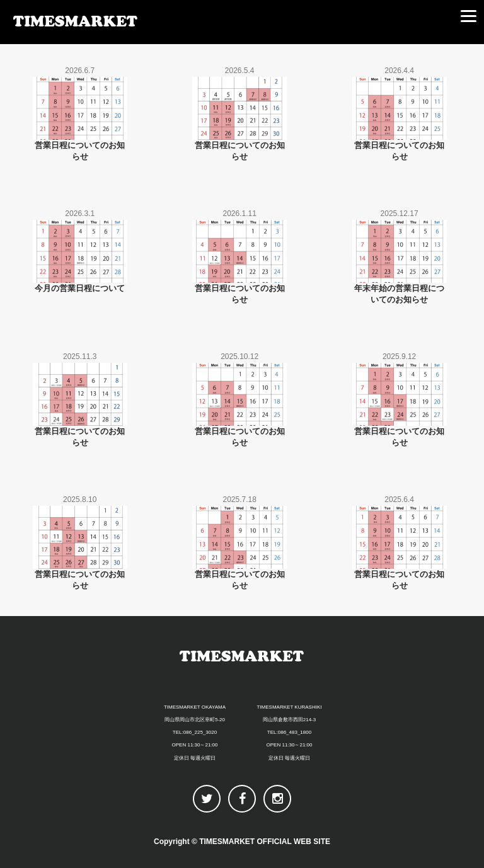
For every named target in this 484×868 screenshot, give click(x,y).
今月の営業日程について (80, 288)
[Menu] (468, 16)
